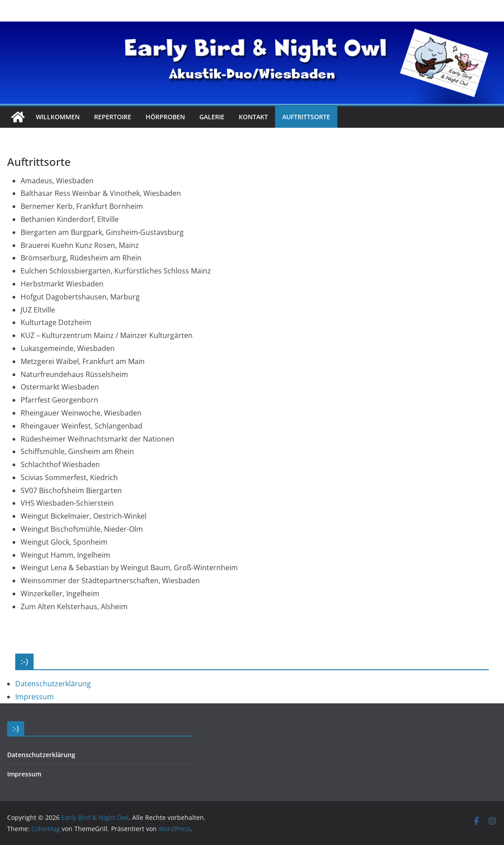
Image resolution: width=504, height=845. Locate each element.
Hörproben (165, 117)
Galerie (212, 117)
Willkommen (58, 117)
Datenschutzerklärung (53, 684)
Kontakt (253, 117)
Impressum (34, 697)
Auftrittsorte (306, 117)
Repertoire (113, 117)
